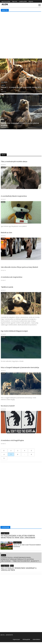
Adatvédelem (36, 639)
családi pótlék (23, 1)
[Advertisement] (21, 35)
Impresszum (16, 639)
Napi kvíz (15, 1)
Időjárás (31, 1)
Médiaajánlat (26, 639)
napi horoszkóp (6, 1)
